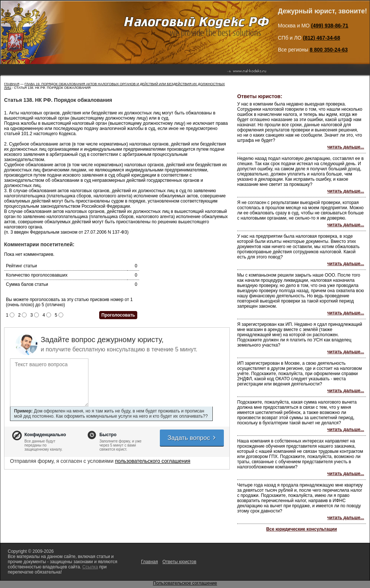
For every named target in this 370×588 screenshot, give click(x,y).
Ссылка (90, 567)
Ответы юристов (179, 562)
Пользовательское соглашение (185, 583)
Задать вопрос (192, 438)
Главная (12, 84)
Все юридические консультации (301, 529)
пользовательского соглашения (153, 461)
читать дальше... (346, 147)
